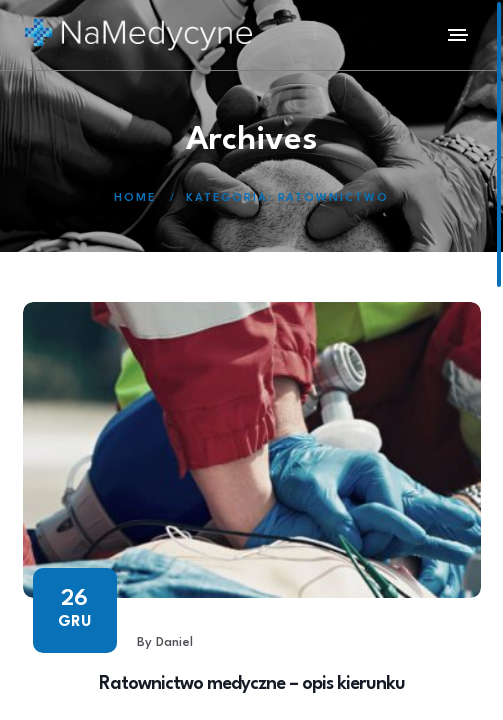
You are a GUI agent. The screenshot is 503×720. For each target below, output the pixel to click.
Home (135, 198)
